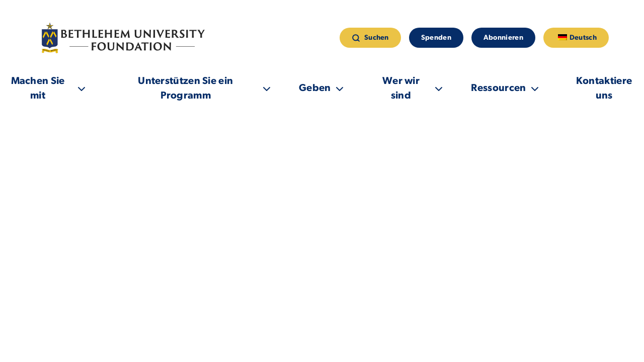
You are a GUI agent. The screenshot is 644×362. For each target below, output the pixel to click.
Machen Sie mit (37, 89)
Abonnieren (503, 38)
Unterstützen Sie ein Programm (185, 89)
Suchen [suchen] (370, 38)
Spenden (436, 38)
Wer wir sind (401, 89)
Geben (315, 88)
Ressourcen (499, 88)
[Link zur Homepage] (125, 38)
